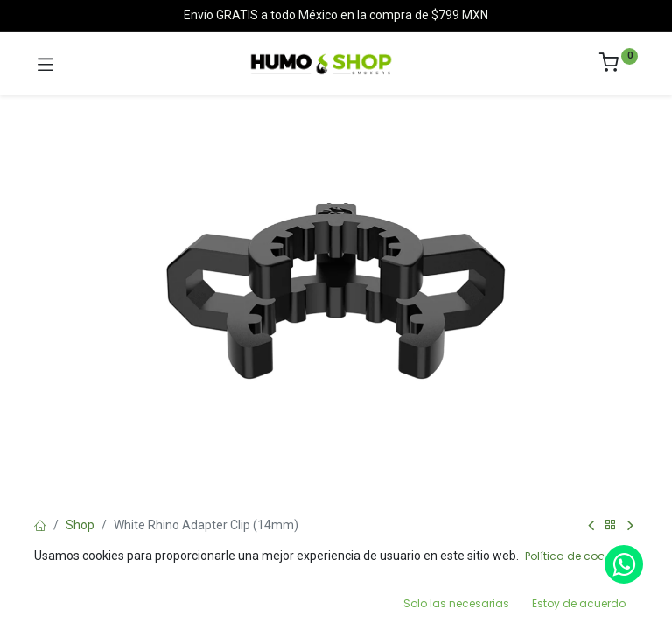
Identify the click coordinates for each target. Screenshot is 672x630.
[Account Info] (615, 600)
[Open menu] (336, 605)
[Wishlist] (476, 599)
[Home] (58, 600)
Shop (80, 525)
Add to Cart (399, 559)
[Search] (196, 600)
